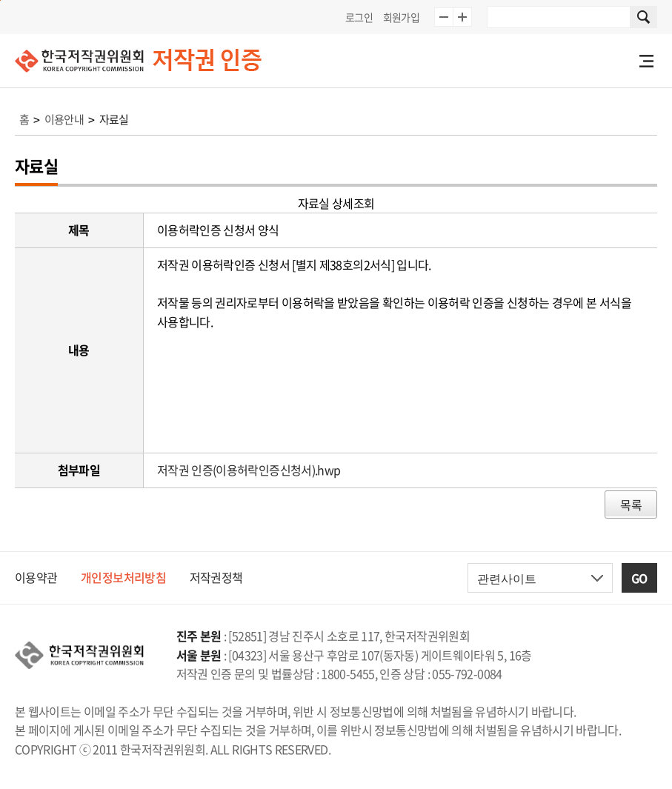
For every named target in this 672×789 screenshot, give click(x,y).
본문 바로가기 (0, 0)
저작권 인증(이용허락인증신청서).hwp (249, 470)
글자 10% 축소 (444, 17)
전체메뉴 (646, 61)
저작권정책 (216, 577)
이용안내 (64, 119)
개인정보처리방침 (123, 577)
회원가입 (401, 17)
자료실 (114, 119)
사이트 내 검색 (644, 17)
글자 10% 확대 (462, 17)
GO (639, 578)
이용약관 (36, 577)
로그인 (359, 17)
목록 (631, 505)
